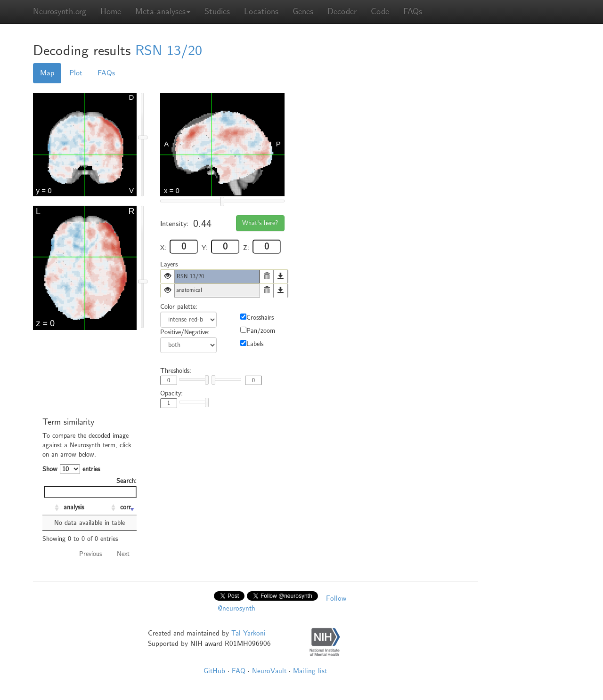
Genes (303, 12)
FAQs (413, 12)
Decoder (342, 12)
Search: (90, 487)
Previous (90, 554)
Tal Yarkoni (249, 633)
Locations (261, 12)
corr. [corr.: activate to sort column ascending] (126, 507)
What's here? (260, 223)
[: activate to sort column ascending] (52, 508)
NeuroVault (269, 671)
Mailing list (310, 671)
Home (111, 12)
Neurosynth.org (60, 12)
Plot (76, 73)
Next (123, 554)
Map (47, 73)
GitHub (214, 671)
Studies (217, 12)
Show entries (71, 469)
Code (380, 12)
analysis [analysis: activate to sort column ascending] (74, 507)
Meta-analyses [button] (163, 12)
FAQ (239, 671)
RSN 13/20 (169, 51)
